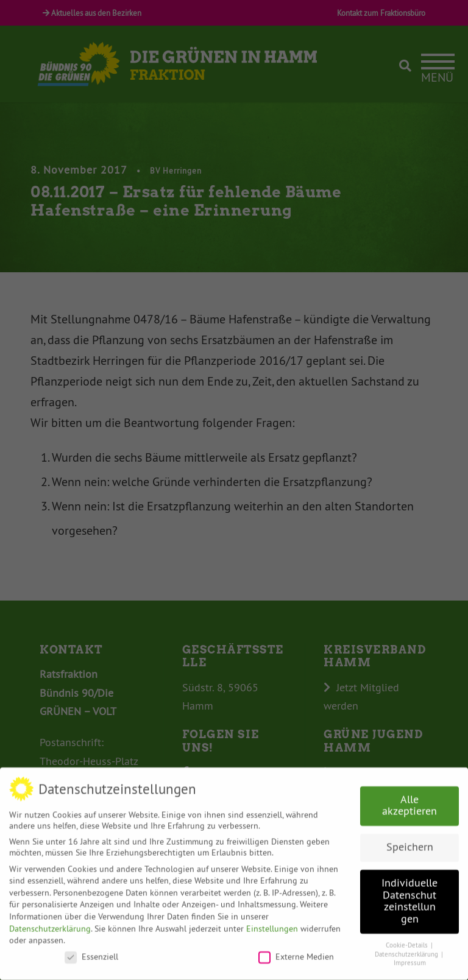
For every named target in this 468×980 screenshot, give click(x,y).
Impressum (410, 956)
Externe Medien (296, 950)
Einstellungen (272, 922)
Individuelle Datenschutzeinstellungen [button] (409, 894)
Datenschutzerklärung (50, 922)
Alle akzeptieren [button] (409, 798)
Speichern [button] (410, 840)
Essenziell (91, 950)
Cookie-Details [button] (408, 938)
